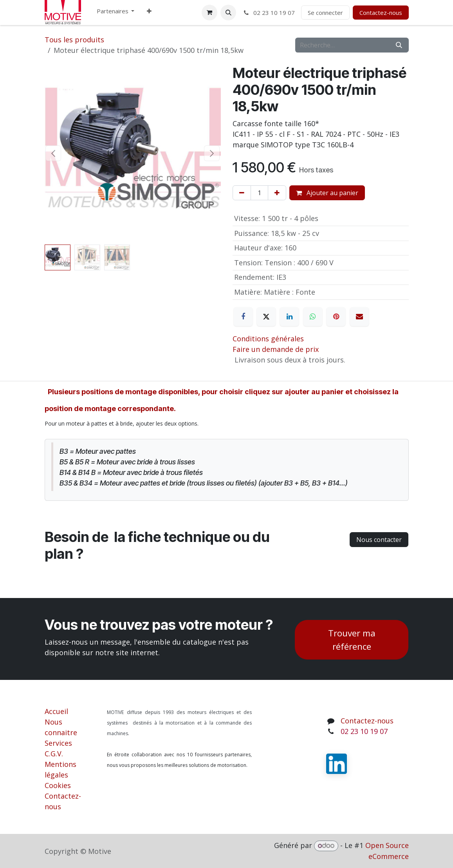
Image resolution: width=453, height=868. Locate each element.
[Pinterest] (336, 317)
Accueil (56, 711)
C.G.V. (54, 754)
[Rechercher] (399, 45)
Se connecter (325, 13)
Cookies (58, 785)
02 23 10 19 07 (268, 13)
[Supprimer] (242, 193)
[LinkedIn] (289, 317)
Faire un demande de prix (276, 349)
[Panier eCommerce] (209, 13)
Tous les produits (74, 40)
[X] (266, 317)
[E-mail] (359, 317)
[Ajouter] (277, 193)
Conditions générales (268, 339)
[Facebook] (243, 317)
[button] (228, 13)
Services (58, 743)
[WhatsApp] (313, 317)
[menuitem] (116, 13)
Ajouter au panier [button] (327, 193)
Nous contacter (379, 540)
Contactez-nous (381, 13)
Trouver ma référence (352, 640)
